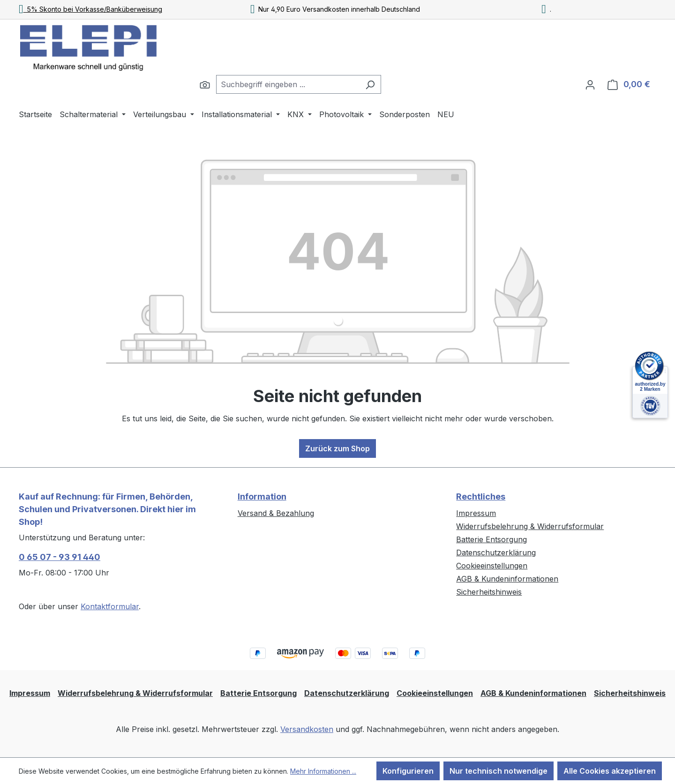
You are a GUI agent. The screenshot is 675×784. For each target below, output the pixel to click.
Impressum (476, 513)
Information (262, 497)
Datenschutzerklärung (496, 553)
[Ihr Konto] (590, 84)
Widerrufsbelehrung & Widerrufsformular (530, 526)
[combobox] (288, 84)
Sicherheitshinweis (489, 592)
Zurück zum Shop (337, 448)
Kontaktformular (110, 606)
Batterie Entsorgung (491, 539)
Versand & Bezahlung (276, 513)
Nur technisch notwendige (499, 771)
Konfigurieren (408, 771)
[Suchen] (205, 84)
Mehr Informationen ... (323, 771)
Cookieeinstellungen (492, 566)
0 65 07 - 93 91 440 (60, 557)
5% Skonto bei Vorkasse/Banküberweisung (90, 9)
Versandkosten (307, 729)
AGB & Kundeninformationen (507, 579)
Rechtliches (481, 497)
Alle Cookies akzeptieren (610, 771)
